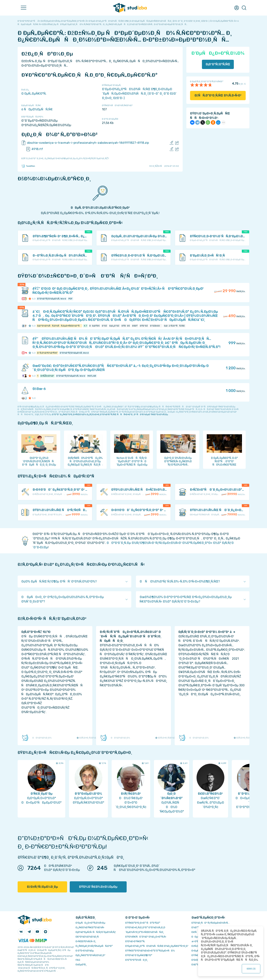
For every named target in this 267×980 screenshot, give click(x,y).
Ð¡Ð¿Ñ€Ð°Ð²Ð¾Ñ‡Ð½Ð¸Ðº (90, 955)
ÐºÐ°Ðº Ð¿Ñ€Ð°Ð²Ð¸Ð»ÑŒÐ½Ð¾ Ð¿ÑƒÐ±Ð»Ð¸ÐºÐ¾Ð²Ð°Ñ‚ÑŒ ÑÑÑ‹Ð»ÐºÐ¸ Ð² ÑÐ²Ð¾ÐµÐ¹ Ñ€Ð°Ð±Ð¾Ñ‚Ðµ (110, 414)
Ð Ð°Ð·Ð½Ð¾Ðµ (85, 951)
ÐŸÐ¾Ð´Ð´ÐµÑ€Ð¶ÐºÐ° (139, 955)
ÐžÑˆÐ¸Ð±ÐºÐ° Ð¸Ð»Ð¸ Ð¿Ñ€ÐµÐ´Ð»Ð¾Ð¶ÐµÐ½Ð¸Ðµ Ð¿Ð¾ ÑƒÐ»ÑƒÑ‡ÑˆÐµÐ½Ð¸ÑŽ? (65, 158)
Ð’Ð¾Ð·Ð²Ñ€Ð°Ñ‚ (135, 941)
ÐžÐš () (251, 969)
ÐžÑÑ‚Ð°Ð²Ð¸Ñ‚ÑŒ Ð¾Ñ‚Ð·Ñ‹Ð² (218, 95)
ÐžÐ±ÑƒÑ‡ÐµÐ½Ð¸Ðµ (42, 887)
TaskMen (28, 166)
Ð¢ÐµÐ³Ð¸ (81, 965)
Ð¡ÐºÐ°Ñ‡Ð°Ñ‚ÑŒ (218, 64)
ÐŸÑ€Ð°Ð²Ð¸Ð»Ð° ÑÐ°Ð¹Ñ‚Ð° (143, 923)
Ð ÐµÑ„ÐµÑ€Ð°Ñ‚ (34, 94)
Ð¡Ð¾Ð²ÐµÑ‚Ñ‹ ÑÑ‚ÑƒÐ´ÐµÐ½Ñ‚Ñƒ (96, 932)
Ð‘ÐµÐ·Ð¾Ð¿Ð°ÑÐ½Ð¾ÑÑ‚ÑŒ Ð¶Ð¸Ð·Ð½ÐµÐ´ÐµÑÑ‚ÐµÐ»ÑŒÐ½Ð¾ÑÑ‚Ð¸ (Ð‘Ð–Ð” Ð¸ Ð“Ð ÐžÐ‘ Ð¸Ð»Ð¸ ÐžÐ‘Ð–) (139, 94)
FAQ (78, 960)
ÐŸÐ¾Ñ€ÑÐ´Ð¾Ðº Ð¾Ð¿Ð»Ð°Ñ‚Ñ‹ (146, 937)
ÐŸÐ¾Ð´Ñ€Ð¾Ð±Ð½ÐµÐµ (98, 887)
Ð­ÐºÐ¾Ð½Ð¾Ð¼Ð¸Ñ (88, 937)
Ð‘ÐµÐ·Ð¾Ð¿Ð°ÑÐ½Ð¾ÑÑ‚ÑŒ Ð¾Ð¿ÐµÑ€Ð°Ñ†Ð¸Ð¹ (157, 946)
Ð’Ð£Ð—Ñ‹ (197, 960)
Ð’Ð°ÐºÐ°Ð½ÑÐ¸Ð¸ (137, 960)
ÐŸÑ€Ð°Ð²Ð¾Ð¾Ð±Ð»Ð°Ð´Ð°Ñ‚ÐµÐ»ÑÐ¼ (150, 951)
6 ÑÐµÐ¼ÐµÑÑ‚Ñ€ (37, 109)
